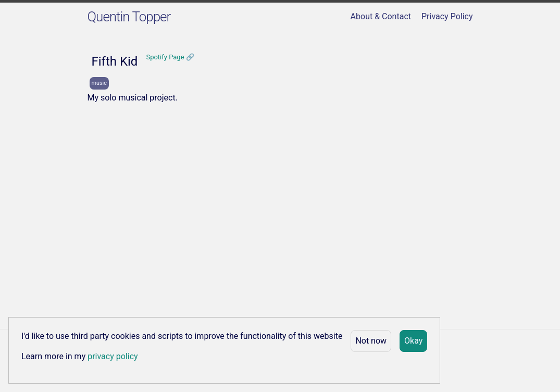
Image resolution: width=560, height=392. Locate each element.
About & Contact (381, 16)
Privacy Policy (447, 16)
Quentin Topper (129, 17)
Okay (413, 341)
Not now (371, 341)
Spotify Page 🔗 (170, 57)
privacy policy (113, 356)
